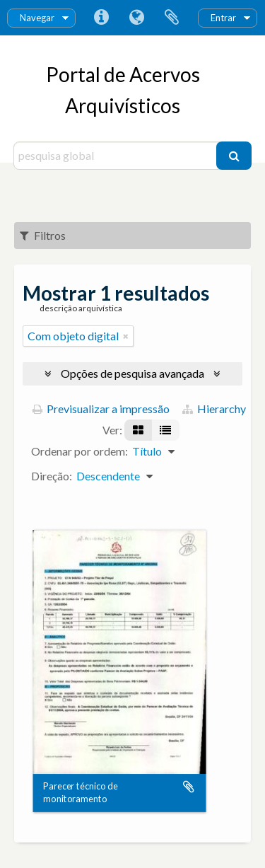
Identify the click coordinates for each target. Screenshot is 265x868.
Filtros (43, 235)
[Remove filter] (126, 336)
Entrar (223, 18)
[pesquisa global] (117, 156)
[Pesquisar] (234, 156)
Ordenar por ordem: (79, 451)
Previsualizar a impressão (101, 409)
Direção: (52, 476)
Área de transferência (172, 18)
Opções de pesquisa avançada (132, 373)
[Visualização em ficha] (138, 430)
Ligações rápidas (101, 18)
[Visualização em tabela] (165, 430)
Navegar (37, 18)
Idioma (136, 18)
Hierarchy (214, 409)
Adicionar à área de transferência (189, 787)
